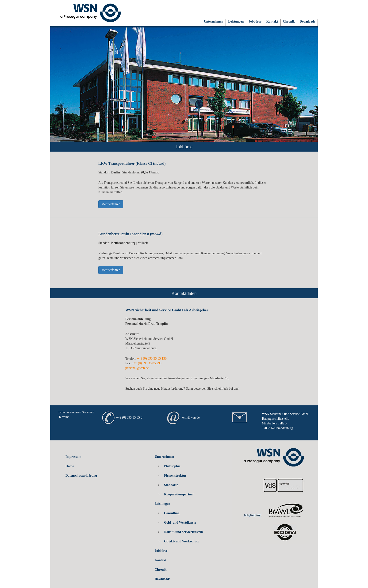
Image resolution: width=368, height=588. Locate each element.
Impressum (73, 457)
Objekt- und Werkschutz (181, 541)
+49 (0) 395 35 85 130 (152, 359)
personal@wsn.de (137, 368)
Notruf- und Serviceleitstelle (184, 532)
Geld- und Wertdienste (180, 523)
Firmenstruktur (175, 476)
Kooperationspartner (179, 494)
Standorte (171, 485)
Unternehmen (214, 22)
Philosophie (172, 466)
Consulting (172, 513)
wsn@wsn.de (191, 418)
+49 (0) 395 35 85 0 (129, 418)
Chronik (289, 22)
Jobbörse (255, 22)
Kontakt (272, 22)
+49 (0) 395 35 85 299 (147, 363)
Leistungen (236, 22)
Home (70, 466)
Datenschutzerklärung (81, 476)
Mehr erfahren (111, 204)
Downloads (307, 22)
